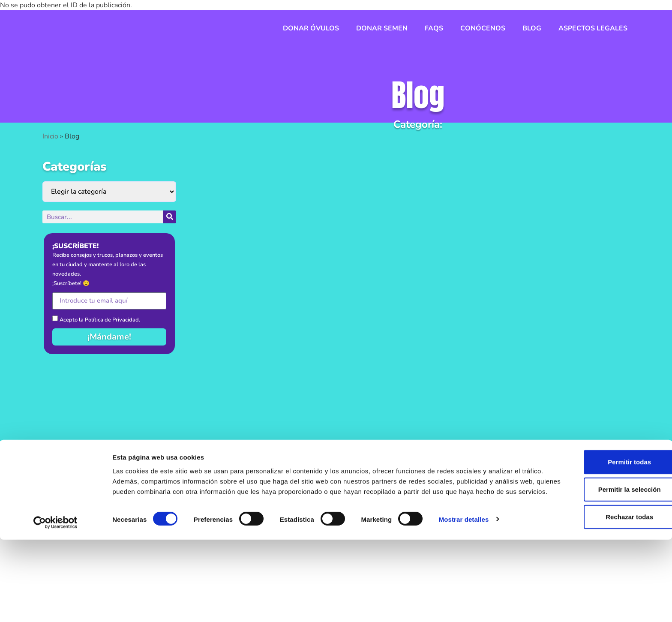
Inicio (50, 136)
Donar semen (382, 28)
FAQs (434, 28)
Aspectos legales (593, 28)
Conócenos (483, 28)
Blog (532, 28)
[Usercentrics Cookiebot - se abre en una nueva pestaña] (55, 605)
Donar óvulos (311, 28)
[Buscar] (170, 217)
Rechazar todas (601, 592)
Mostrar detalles (464, 605)
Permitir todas (601, 537)
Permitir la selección (600, 565)
